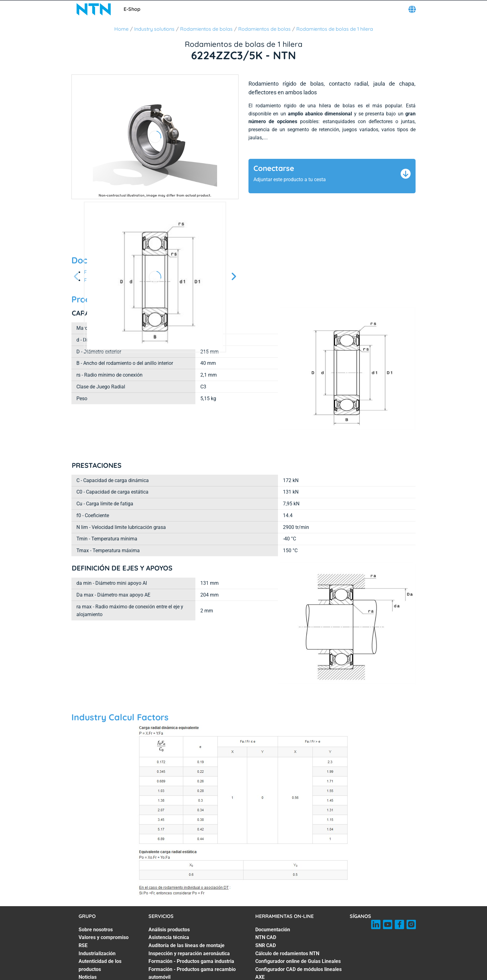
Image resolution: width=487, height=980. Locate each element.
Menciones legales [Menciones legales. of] (334, 976)
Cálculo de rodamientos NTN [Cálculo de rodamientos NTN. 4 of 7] (287, 916)
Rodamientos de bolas (206, 29)
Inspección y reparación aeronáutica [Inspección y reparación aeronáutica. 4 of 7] (189, 916)
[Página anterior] (76, 277)
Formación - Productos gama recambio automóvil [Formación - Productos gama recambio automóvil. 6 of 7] (192, 936)
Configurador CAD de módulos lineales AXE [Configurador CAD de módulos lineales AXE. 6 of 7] (298, 936)
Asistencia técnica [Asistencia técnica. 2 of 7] (169, 900)
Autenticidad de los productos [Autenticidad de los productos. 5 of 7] (100, 928)
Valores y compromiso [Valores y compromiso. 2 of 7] (104, 900)
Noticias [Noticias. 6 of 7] (88, 940)
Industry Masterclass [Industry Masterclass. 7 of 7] (172, 948)
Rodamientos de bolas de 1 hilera (335, 29)
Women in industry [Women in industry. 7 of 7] (99, 948)
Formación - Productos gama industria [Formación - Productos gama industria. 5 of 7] (191, 924)
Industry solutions (154, 29)
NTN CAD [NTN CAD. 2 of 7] (266, 900)
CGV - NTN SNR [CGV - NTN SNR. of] (165, 976)
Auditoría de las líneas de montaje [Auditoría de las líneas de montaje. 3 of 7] (187, 908)
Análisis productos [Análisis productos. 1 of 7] (169, 892)
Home (121, 29)
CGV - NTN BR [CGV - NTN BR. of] (292, 976)
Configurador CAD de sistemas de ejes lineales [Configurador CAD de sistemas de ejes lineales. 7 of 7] (298, 952)
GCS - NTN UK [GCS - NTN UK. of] (203, 976)
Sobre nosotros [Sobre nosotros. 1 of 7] (96, 892)
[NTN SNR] (94, 9)
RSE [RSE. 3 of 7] (83, 908)
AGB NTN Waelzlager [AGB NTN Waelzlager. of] (248, 976)
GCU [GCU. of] (138, 976)
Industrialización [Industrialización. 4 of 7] (97, 916)
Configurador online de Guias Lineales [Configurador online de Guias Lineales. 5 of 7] (298, 924)
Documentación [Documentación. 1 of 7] (273, 892)
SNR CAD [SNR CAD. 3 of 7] (266, 908)
